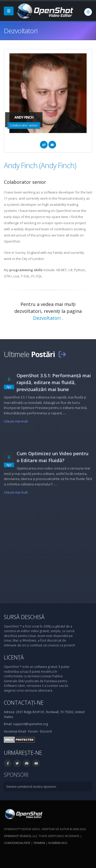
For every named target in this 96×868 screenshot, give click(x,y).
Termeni (39, 843)
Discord (46, 731)
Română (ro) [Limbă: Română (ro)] (58, 843)
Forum (33, 731)
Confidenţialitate (17, 843)
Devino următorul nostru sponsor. (32, 786)
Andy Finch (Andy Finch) (40, 165)
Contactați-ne (24, 703)
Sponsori (16, 775)
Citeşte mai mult (16, 421)
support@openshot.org (30, 724)
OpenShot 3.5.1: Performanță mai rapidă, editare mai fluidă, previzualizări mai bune (54, 382)
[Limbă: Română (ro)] (88, 12)
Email (22, 731)
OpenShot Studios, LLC (21, 836)
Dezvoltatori (47, 318)
